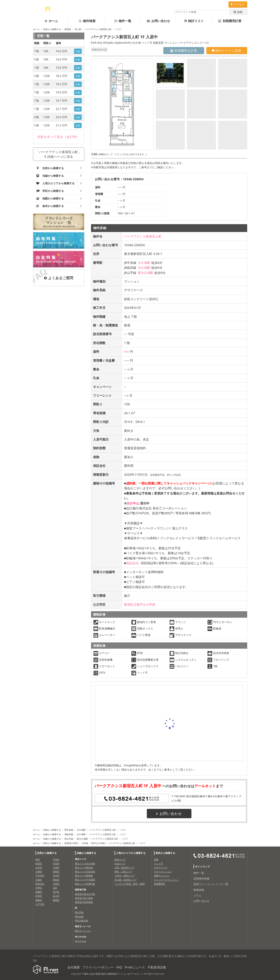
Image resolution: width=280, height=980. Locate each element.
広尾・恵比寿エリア (124, 867)
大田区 (56, 884)
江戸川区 (40, 904)
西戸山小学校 (98, 843)
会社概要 (74, 967)
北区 (55, 888)
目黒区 (39, 880)
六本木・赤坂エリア (124, 875)
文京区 (56, 875)
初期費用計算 (230, 21)
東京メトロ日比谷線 (85, 871)
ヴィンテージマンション (166, 880)
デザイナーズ (161, 867)
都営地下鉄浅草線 (84, 902)
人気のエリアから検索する (131, 853)
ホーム (51, 21)
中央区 (56, 859)
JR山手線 (69, 839)
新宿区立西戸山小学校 (140, 604)
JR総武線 (69, 834)
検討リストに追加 (227, 50)
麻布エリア (120, 859)
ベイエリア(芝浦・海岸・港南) (130, 884)
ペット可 (158, 863)
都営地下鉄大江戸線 (85, 894)
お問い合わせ (158, 21)
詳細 (78, 51)
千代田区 (40, 875)
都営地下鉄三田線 (84, 898)
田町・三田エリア (123, 871)
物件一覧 (123, 21)
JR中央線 (69, 830)
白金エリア (120, 863)
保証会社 (132, 563)
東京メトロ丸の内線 (85, 863)
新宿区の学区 (71, 843)
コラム (197, 895)
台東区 (39, 871)
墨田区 (56, 871)
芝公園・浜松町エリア (126, 880)
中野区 (39, 888)
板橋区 (39, 892)
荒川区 (56, 892)
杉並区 (39, 896)
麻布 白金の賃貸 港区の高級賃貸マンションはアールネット (114, 974)
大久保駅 (144, 263)
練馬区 (56, 900)
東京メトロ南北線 (84, 867)
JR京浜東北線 (82, 921)
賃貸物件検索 (201, 879)
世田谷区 (40, 884)
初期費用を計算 (184, 50)
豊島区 (56, 880)
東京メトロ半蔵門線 (85, 884)
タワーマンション (163, 871)
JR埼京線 (79, 916)
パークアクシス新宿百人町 (98, 29)
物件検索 (87, 21)
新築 (156, 859)
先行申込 (133, 503)
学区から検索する (52, 843)
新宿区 (68, 29)
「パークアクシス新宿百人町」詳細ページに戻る (59, 154)
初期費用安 (160, 884)
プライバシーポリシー (98, 967)
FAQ (119, 967)
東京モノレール (83, 931)
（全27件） (59, 137)
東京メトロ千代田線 (85, 880)
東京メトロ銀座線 (84, 875)
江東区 (56, 867)
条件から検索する (165, 853)
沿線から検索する (52, 830)
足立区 (56, 896)
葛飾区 (39, 900)
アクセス (238, 4)
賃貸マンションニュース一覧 (211, 884)
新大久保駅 (146, 273)
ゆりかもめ (81, 941)
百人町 (78, 29)
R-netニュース (135, 967)
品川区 (39, 867)
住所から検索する (52, 29)
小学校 (85, 843)
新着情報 (199, 890)
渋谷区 (56, 863)
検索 (238, 12)
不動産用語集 (157, 967)
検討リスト (194, 21)
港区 (38, 859)
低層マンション (162, 875)
